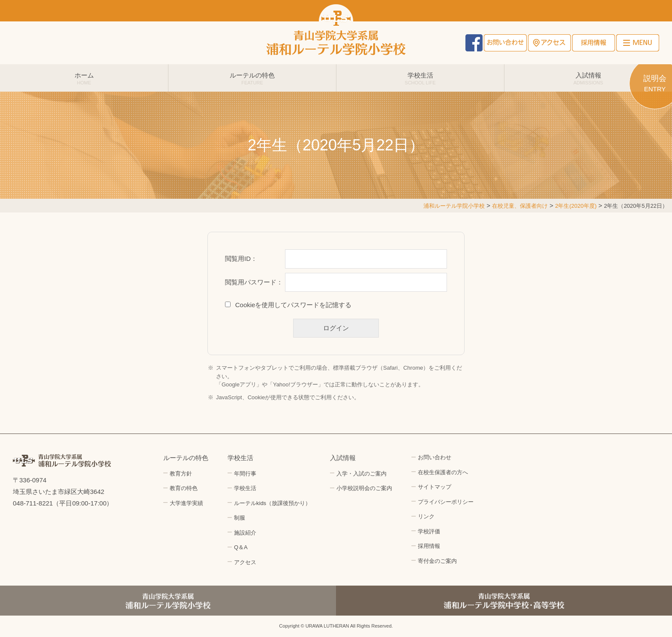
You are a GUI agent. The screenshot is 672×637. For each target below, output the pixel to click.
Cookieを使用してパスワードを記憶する (294, 305)
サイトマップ (435, 487)
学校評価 (429, 531)
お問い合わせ (505, 43)
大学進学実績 (186, 503)
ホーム (84, 78)
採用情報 (594, 43)
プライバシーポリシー (446, 502)
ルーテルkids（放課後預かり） (272, 503)
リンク (426, 516)
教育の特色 (184, 488)
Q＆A (241, 547)
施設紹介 (245, 533)
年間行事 (245, 474)
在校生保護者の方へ (443, 472)
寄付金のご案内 (437, 561)
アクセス (549, 43)
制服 (240, 518)
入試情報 (588, 78)
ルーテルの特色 (252, 78)
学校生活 (420, 78)
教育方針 (181, 474)
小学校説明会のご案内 (364, 488)
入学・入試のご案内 (361, 474)
